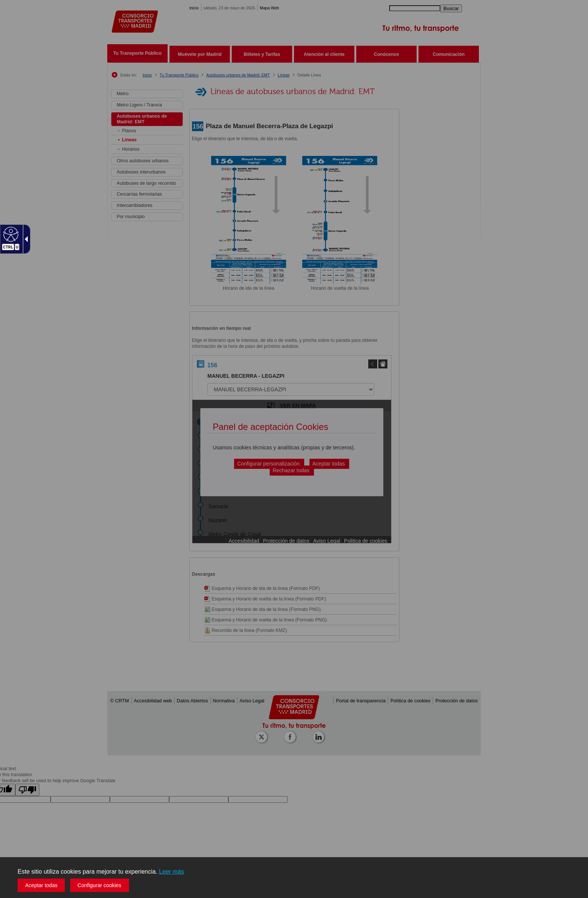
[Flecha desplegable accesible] (25, 239)
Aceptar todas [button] (41, 885)
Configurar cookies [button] (100, 885)
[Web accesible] (10, 234)
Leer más (172, 872)
